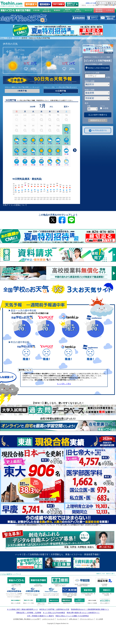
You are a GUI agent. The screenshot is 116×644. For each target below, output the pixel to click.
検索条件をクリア (98, 120)
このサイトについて (48, 619)
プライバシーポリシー (87, 619)
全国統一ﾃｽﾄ (89, 3)
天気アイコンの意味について (15, 205)
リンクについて (62, 619)
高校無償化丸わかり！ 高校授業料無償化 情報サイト (90, 609)
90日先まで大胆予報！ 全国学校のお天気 (54, 609)
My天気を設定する (98, 131)
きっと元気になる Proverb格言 (54, 613)
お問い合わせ (73, 619)
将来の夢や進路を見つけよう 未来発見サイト (83, 613)
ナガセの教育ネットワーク (11, 574)
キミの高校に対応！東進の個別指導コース (22, 609)
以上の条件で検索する (98, 115)
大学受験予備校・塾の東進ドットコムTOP (26, 619)
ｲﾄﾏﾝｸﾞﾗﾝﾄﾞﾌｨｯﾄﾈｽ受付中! (14, 597)
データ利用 (99, 619)
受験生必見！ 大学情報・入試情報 (29, 613)
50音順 (106, 108)
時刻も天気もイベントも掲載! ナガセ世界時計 (72, 616)
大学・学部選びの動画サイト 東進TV (40, 616)
